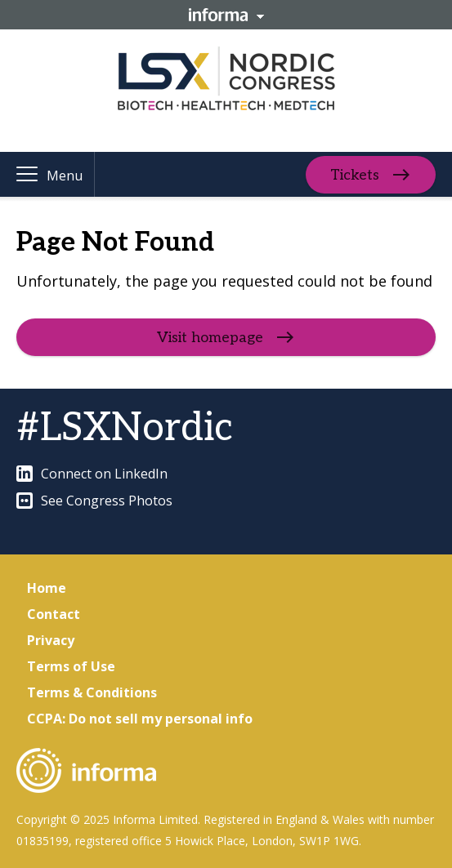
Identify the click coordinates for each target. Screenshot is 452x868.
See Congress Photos (94, 501)
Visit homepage (210, 338)
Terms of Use (71, 666)
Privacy (51, 640)
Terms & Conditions (92, 692)
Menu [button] (65, 176)
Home (47, 588)
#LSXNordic (125, 428)
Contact (54, 614)
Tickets (355, 174)
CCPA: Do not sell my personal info (140, 719)
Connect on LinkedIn (92, 474)
